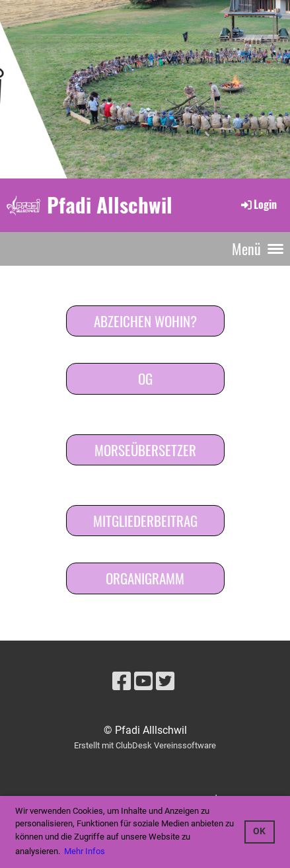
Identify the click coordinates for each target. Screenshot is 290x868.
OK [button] (259, 831)
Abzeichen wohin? (145, 321)
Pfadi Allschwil (110, 205)
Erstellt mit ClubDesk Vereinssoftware (145, 745)
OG (145, 378)
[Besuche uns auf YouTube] (143, 682)
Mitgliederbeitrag (145, 521)
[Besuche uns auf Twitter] (165, 682)
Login (258, 204)
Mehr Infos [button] (85, 851)
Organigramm (145, 578)
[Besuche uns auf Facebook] (122, 682)
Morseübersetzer (145, 450)
